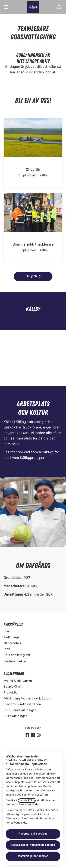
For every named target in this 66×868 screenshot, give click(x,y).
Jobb (7, 649)
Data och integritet (17, 655)
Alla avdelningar (15, 716)
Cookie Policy (27, 801)
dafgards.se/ (33, 728)
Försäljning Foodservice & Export (27, 699)
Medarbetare (13, 643)
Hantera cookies (15, 662)
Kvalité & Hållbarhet (18, 681)
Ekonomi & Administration (22, 704)
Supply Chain (13, 687)
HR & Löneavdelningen (20, 710)
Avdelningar (12, 637)
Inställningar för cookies (33, 856)
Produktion (11, 693)
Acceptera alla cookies (33, 834)
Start (7, 632)
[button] (59, 7)
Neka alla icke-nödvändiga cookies (33, 845)
